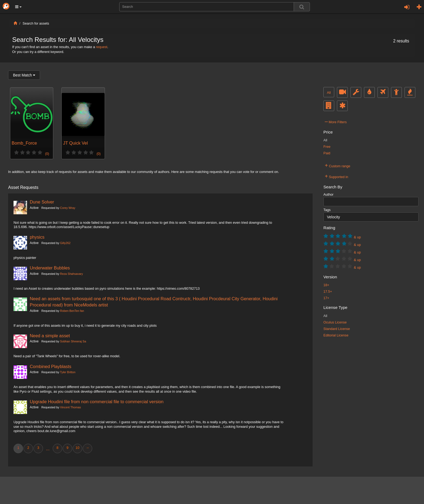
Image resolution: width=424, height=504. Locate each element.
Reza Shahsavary (71, 274)
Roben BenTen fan (72, 311)
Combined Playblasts (51, 366)
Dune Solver (42, 202)
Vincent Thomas (70, 407)
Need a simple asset (50, 336)
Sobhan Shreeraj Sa (73, 341)
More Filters (336, 121)
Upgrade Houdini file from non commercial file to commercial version (97, 402)
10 (77, 448)
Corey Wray (68, 208)
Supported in (337, 176)
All (329, 93)
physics (37, 237)
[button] (18, 7)
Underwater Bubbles (50, 268)
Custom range (337, 165)
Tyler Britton (68, 372)
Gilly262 (65, 243)
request (102, 47)
